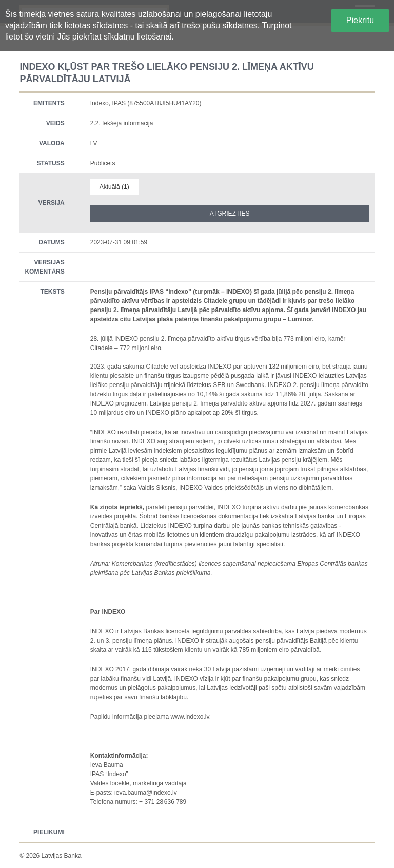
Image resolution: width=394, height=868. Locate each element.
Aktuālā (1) (114, 187)
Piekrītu (360, 20)
